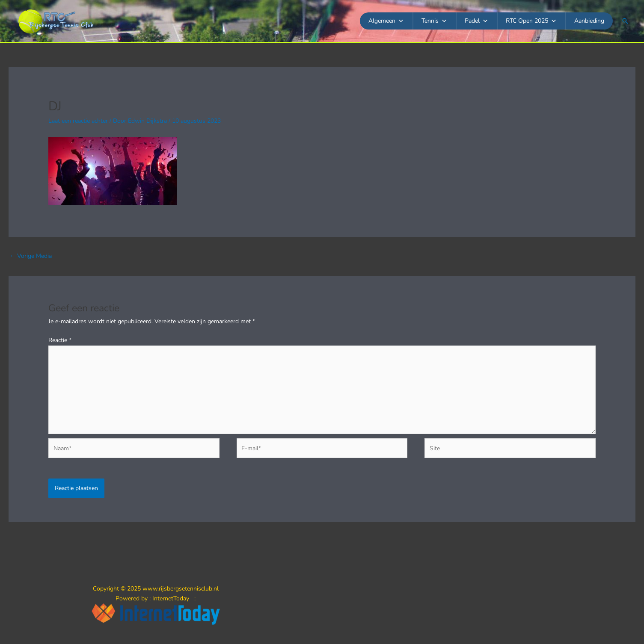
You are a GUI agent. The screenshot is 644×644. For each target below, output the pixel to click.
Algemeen (386, 21)
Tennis (434, 21)
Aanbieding (589, 21)
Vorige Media (31, 256)
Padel (476, 21)
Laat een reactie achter (78, 121)
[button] (625, 21)
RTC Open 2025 (531, 21)
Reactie (60, 340)
